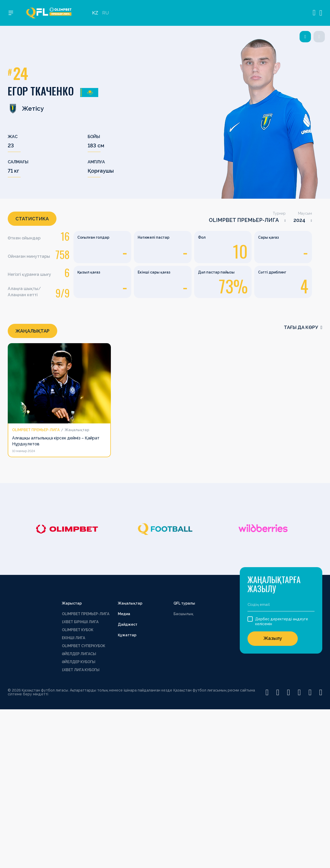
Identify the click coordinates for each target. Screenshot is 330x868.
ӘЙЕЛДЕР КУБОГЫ (79, 662)
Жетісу (26, 109)
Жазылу (273, 638)
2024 (299, 220)
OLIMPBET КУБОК (78, 630)
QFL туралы (184, 603)
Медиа (124, 614)
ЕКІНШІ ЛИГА (73, 638)
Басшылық (183, 614)
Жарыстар (72, 603)
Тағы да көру (303, 327)
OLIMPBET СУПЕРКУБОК (84, 646)
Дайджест (128, 624)
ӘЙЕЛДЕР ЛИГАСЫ (79, 654)
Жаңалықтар (130, 603)
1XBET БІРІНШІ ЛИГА (80, 622)
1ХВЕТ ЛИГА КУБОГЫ (81, 670)
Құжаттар (127, 635)
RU (105, 13)
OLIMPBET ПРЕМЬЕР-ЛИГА (244, 220)
